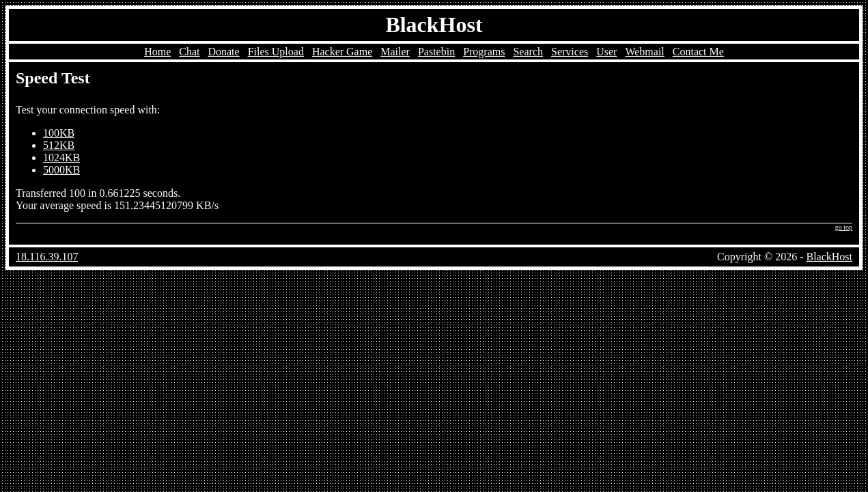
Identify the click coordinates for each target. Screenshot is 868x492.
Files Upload (276, 52)
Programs (484, 52)
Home (157, 52)
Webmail (644, 52)
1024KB (61, 158)
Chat (189, 52)
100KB (59, 133)
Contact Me (698, 52)
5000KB (61, 170)
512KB (59, 145)
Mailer (395, 52)
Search (528, 52)
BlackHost (434, 25)
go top (844, 227)
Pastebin (436, 52)
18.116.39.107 (47, 257)
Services (570, 52)
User (606, 52)
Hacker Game (342, 52)
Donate (223, 52)
